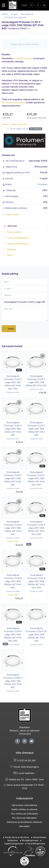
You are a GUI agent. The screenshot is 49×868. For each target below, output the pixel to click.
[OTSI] (31, 5)
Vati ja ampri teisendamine (24, 805)
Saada (9, 329)
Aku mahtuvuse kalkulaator (25, 814)
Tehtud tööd (25, 734)
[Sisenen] (38, 5)
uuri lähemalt (36, 129)
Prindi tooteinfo (15, 232)
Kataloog (11, 249)
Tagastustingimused (14, 844)
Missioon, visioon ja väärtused (24, 731)
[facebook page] (17, 741)
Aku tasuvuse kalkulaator (25, 818)
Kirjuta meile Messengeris (24, 767)
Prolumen (43, 184)
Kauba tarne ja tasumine (17, 837)
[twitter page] (24, 741)
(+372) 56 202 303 (25, 761)
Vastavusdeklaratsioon (18, 244)
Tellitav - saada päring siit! (14, 124)
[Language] (24, 5)
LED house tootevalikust (14, 102)
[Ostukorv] (44, 5)
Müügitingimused (30, 840)
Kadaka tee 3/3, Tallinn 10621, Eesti (24, 779)
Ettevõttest (25, 727)
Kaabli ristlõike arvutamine (24, 809)
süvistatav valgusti (23, 58)
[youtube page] (32, 741)
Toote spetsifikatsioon (18, 238)
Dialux (10, 255)
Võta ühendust (25, 753)
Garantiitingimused (36, 844)
